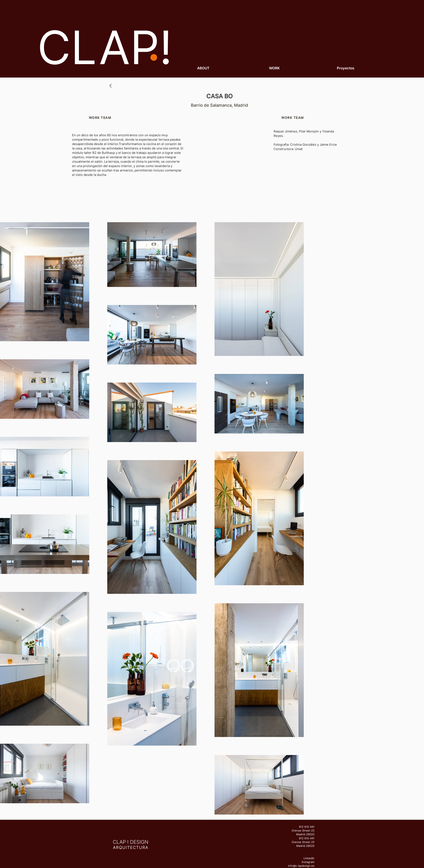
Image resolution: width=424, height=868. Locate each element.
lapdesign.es (306, 866)
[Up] (111, 86)
